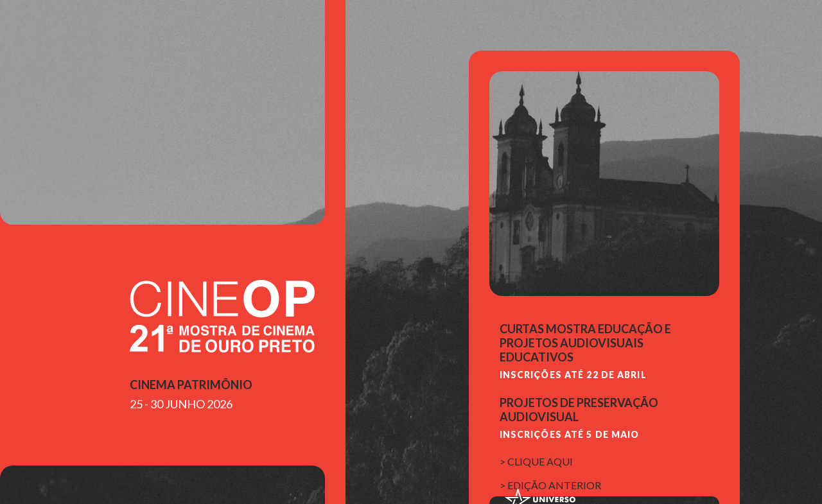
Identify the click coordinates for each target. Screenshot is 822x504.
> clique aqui (536, 461)
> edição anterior (550, 485)
